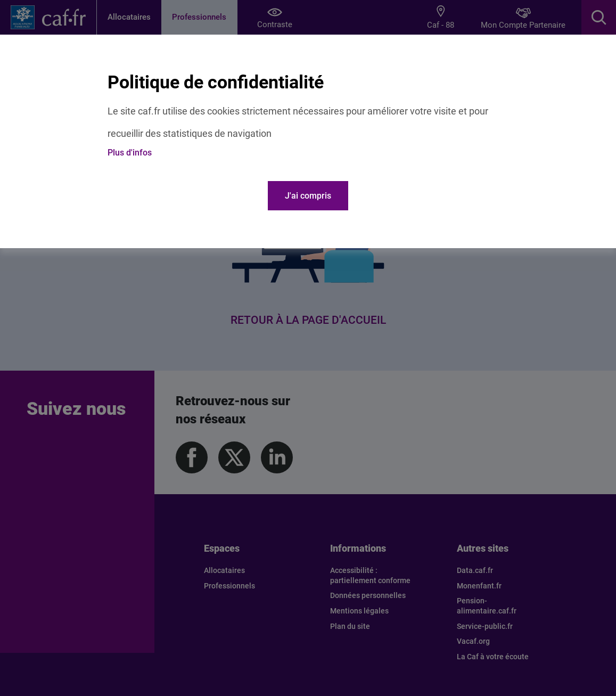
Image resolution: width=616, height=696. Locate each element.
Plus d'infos (130, 153)
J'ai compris (308, 196)
